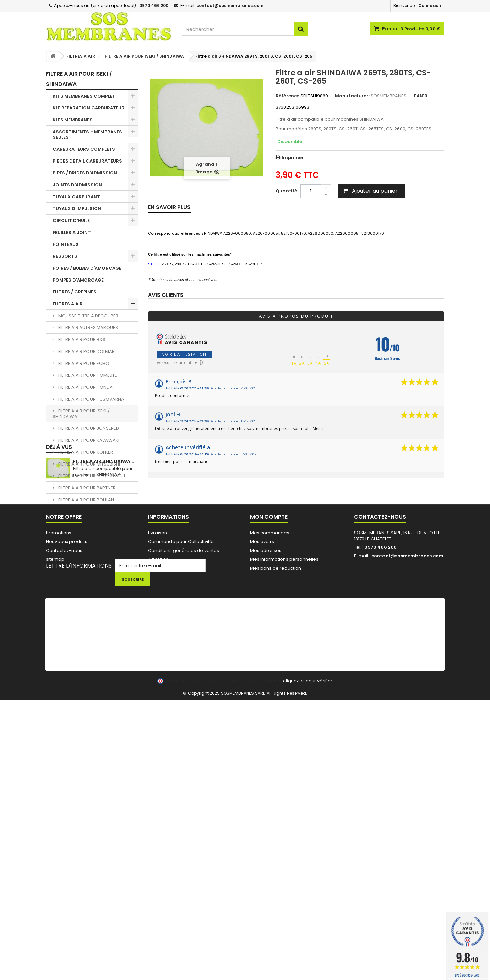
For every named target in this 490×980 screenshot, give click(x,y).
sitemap (55, 814)
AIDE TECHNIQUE (166, 823)
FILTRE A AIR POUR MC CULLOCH (91, 476)
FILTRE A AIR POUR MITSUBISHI (89, 464)
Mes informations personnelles (284, 814)
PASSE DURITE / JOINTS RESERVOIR (79, 562)
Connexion (430, 6)
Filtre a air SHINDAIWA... (104, 727)
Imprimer (293, 158)
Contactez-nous (64, 805)
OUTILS (61, 653)
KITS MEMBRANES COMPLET (84, 96)
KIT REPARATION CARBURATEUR (89, 108)
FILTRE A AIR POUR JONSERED (88, 428)
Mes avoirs (262, 796)
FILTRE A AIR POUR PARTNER (86, 488)
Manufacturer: (352, 96)
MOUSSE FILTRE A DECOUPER (88, 316)
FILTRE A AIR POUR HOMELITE (87, 375)
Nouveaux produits (67, 796)
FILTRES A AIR (68, 304)
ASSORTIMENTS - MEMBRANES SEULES (87, 134)
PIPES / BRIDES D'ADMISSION (85, 173)
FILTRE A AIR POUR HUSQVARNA (91, 399)
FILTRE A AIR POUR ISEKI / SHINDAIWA (81, 414)
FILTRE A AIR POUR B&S (81, 340)
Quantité (286, 191)
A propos (158, 814)
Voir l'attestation (184, 354)
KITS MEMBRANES (73, 120)
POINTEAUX (66, 244)
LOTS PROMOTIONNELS (79, 683)
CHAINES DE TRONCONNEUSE (86, 630)
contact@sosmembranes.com (407, 810)
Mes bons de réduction (276, 823)
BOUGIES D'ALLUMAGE (77, 600)
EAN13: (421, 96)
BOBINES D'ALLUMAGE (77, 588)
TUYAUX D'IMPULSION (77, 209)
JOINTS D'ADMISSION (77, 185)
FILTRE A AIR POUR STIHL (82, 523)
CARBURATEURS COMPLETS (84, 149)
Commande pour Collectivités (181, 796)
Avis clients (166, 295)
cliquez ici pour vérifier (308, 961)
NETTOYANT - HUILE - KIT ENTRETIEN (81, 668)
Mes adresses (266, 805)
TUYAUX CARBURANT (76, 197)
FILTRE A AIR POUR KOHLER (85, 452)
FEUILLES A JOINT (72, 232)
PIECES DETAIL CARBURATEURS (87, 161)
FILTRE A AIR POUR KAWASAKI (88, 440)
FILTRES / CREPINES (75, 292)
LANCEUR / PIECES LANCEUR (84, 641)
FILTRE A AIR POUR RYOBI (83, 512)
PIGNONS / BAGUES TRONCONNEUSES (75, 615)
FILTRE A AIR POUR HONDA (85, 387)
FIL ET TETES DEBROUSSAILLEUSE (89, 695)
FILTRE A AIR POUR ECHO (83, 363)
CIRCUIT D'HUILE (71, 221)
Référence (288, 96)
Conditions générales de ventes (184, 805)
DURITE (61, 535)
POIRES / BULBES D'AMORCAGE (87, 268)
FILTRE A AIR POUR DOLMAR (86, 351)
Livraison (158, 787)
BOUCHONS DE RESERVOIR (83, 547)
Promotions (59, 787)
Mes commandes (270, 787)
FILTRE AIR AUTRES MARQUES (88, 328)
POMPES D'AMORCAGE (78, 280)
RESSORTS (65, 256)
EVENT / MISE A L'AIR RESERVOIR (88, 577)
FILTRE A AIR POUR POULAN (86, 500)
